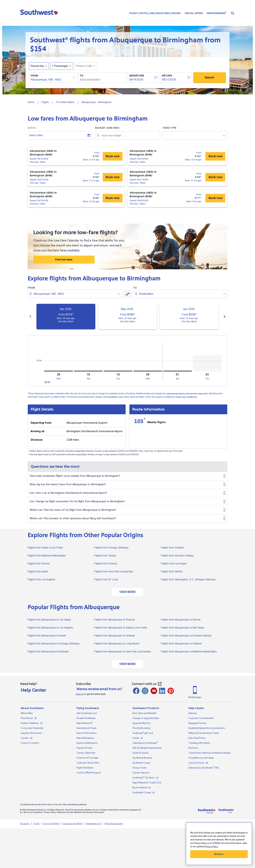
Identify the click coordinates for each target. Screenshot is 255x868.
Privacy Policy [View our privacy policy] (50, 812)
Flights (45, 102)
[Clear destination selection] (225, 294)
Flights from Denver (39, 564)
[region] (219, 844)
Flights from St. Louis (106, 579)
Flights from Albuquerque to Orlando (115, 636)
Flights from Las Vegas (174, 564)
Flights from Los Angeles (41, 579)
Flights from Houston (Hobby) (177, 556)
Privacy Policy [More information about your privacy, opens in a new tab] (212, 847)
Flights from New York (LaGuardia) (114, 571)
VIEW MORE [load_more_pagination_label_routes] (128, 592)
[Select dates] (60, 135)
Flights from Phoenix (106, 564)
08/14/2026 (136, 80)
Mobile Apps (195, 697)
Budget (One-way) (107, 128)
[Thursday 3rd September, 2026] (207, 363)
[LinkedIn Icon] (163, 691)
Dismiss (219, 854)
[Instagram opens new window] (145, 691)
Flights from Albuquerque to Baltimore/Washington (189, 651)
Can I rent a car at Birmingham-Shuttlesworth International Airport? (127, 493)
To (82, 76)
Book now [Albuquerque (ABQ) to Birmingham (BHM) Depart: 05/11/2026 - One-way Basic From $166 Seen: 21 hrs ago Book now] (215, 177)
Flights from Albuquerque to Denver (181, 620)
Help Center (33, 690)
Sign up (80, 694)
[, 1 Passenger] (60, 66)
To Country (25, 824)
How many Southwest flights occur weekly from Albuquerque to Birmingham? (127, 476)
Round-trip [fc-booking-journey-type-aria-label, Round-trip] (37, 66)
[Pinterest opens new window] (171, 691)
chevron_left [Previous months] (30, 317)
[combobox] (51, 80)
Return (167, 76)
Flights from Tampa (105, 556)
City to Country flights (73, 824)
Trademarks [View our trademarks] (61, 812)
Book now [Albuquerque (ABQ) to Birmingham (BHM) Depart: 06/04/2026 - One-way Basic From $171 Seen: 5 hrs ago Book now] (215, 198)
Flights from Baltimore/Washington (47, 556)
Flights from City (93, 824)
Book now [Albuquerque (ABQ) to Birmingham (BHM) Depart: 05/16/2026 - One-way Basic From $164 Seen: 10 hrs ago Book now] (215, 156)
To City (36, 824)
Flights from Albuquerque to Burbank (48, 651)
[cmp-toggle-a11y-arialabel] (127, 294)
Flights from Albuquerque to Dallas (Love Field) (121, 628)
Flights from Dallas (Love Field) (45, 548)
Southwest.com (115, 397)
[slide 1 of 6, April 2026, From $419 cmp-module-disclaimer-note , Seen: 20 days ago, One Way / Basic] (66, 317)
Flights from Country (114, 824)
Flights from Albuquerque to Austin (47, 636)
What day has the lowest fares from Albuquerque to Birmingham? (127, 485)
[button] (40, 12)
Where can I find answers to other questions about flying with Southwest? (127, 519)
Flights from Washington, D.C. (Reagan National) (188, 579)
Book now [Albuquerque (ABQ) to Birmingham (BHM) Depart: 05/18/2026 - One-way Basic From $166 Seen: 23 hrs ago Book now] (113, 198)
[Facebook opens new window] (136, 691)
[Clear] (74, 78)
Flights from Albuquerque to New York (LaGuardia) (123, 651)
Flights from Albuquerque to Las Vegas (49, 620)
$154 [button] (38, 49)
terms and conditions (186, 397)
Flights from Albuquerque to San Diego (182, 628)
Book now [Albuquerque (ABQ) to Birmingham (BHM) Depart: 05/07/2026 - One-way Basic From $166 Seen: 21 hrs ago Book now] (113, 177)
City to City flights (51, 824)
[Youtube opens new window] (154, 691)
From (34, 76)
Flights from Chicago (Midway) (111, 548)
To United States (65, 102)
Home (31, 102)
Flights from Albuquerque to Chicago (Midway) (54, 644)
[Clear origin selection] (119, 294)
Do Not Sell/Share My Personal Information (86, 812)
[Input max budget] (129, 135)
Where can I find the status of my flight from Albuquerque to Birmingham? (127, 510)
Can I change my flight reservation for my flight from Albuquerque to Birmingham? (127, 502)
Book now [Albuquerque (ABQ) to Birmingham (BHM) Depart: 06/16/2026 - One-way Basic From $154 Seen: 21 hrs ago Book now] (113, 156)
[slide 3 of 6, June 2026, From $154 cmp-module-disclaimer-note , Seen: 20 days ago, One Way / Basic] (189, 317)
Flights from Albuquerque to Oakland (181, 644)
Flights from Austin (38, 571)
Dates (32, 128)
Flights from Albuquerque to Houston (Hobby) (186, 636)
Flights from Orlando (172, 548)
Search (209, 77)
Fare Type (170, 128)
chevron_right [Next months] (225, 317)
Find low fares (64, 260)
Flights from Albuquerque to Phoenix (115, 620)
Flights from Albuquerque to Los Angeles (50, 628)
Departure (137, 76)
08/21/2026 (169, 80)
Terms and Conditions (33, 812)
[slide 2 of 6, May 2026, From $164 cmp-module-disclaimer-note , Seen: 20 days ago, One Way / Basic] (127, 317)
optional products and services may (184, 394)
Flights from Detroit (172, 571)
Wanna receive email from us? (99, 689)
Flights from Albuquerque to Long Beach (117, 644)
